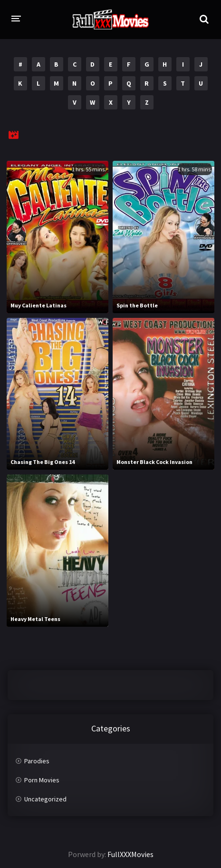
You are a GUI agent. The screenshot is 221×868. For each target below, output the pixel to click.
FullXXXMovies (130, 854)
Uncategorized (45, 799)
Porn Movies (42, 780)
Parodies (37, 761)
